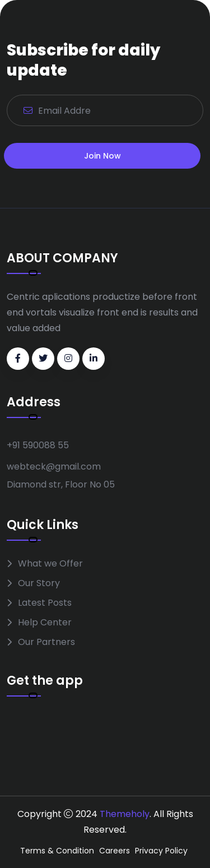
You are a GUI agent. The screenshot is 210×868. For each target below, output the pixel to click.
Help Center (45, 622)
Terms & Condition (57, 851)
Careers (115, 851)
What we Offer (50, 563)
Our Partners (46, 642)
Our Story (39, 583)
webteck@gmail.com (54, 467)
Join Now (102, 156)
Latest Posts (45, 603)
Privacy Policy (161, 851)
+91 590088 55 (38, 445)
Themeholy (125, 814)
